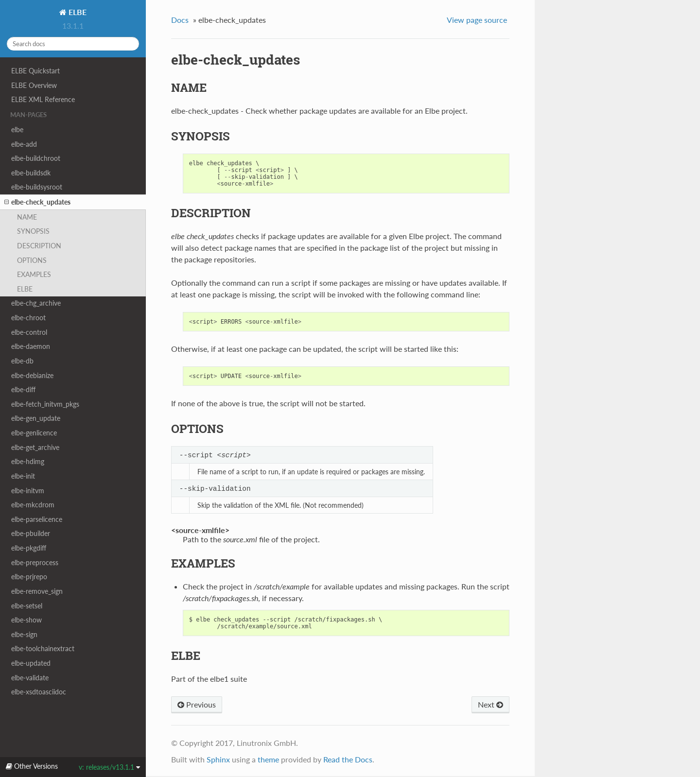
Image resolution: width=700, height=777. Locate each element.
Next (490, 705)
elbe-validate (30, 678)
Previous (197, 705)
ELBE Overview (34, 85)
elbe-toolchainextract (43, 648)
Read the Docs (348, 760)
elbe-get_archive (35, 447)
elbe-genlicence (34, 433)
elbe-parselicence (37, 519)
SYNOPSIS (33, 231)
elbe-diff (23, 389)
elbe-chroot (28, 318)
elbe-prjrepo (29, 577)
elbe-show (26, 620)
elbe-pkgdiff (29, 548)
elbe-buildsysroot (37, 187)
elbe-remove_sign (37, 591)
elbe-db (22, 361)
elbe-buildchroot (36, 158)
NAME (27, 217)
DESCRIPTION (39, 246)
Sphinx (218, 760)
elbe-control (29, 332)
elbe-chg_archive (36, 303)
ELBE (77, 12)
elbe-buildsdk (31, 173)
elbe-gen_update (36, 418)
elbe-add (24, 144)
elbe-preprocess (35, 562)
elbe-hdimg (28, 461)
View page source (477, 20)
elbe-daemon (31, 346)
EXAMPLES (34, 274)
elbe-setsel (27, 606)
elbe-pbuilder (31, 533)
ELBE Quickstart (35, 71)
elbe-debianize (32, 375)
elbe (17, 129)
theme (268, 760)
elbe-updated (31, 663)
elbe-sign (24, 634)
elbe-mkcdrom (33, 505)
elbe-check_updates (37, 202)
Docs (180, 20)
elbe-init (23, 476)
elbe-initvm (28, 491)
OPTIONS (32, 260)
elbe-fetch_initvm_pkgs (45, 404)
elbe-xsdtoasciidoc (39, 692)
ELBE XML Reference (43, 99)
